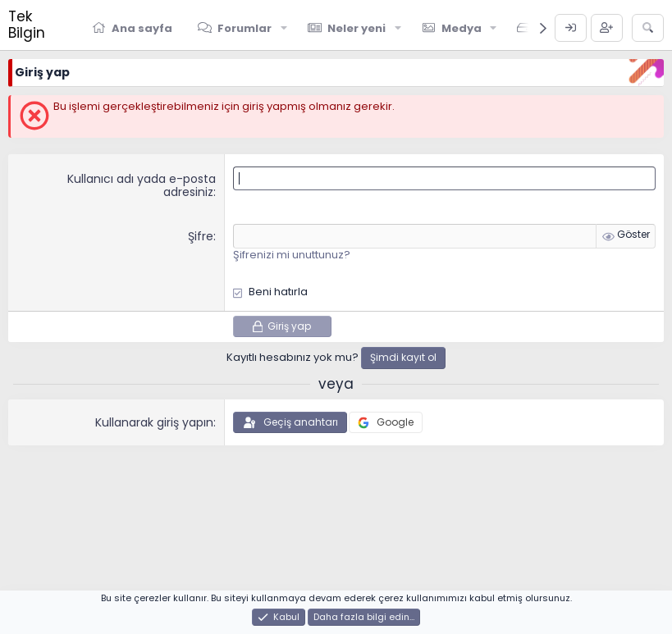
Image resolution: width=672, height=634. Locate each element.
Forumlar (245, 28)
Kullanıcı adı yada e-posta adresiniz (142, 186)
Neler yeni (357, 28)
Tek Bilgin (27, 25)
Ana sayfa (142, 28)
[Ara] (648, 28)
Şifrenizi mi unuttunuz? (292, 255)
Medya (462, 28)
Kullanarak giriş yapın (154, 422)
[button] (284, 28)
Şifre (201, 236)
